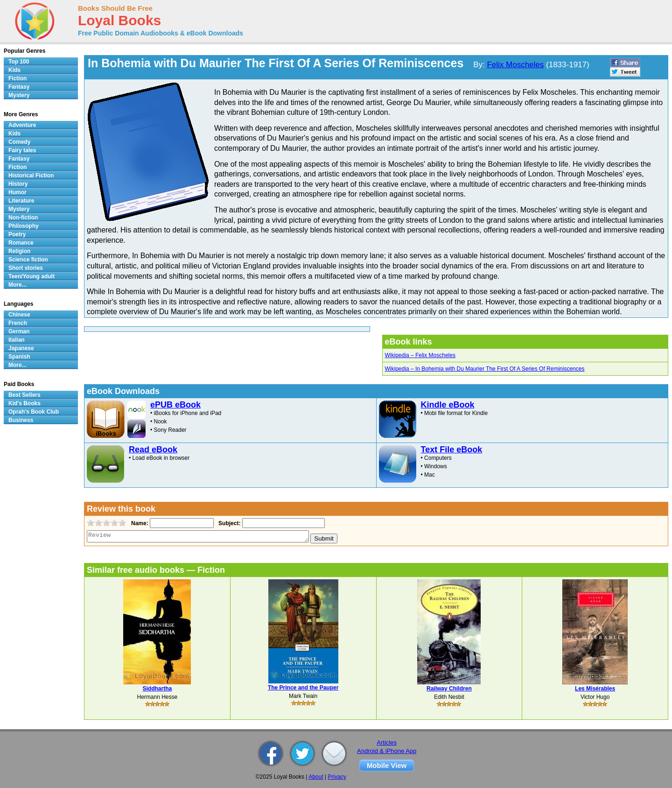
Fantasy (19, 87)
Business (21, 420)
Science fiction (28, 260)
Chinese (19, 315)
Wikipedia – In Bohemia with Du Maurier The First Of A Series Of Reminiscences (485, 369)
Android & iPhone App (387, 751)
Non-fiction (23, 218)
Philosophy (24, 226)
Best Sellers (24, 395)
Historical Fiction (31, 176)
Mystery (19, 95)
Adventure (22, 125)
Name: (139, 523)
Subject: (228, 523)
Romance (21, 243)
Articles (387, 742)
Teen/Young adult (31, 276)
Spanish (19, 357)
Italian (17, 340)
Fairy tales (22, 150)
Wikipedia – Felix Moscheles (420, 355)
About (316, 777)
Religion (19, 251)
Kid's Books (24, 403)
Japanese (21, 348)
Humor (17, 192)
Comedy (19, 142)
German (19, 331)
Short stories (26, 268)
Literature (21, 201)
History (18, 184)
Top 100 (19, 62)
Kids (14, 70)
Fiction (17, 78)
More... (17, 285)
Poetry (17, 234)
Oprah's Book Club (34, 412)
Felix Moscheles (515, 65)
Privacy (337, 777)
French (18, 323)
